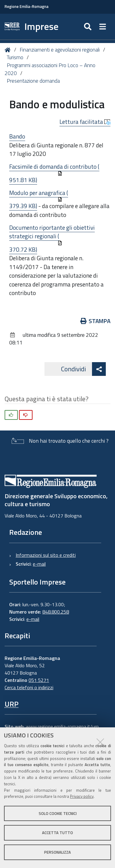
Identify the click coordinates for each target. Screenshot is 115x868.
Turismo (15, 57)
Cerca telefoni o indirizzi (29, 687)
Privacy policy (82, 796)
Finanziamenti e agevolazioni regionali (60, 50)
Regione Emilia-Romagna (27, 7)
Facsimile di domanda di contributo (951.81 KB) (54, 173)
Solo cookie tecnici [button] (58, 813)
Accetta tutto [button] (57, 833)
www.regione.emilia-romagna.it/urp (62, 726)
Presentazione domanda (33, 81)
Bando (17, 136)
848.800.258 (56, 612)
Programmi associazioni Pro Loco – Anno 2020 (50, 69)
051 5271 (39, 680)
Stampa (96, 321)
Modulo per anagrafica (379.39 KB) (39, 199)
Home (9, 50)
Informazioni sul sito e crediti (46, 555)
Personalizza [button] (57, 852)
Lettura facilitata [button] (85, 122)
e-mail (39, 564)
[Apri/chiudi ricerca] (88, 27)
